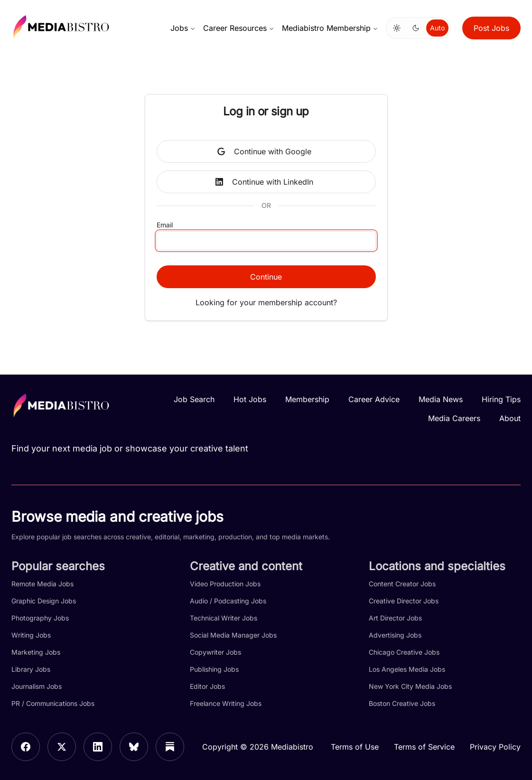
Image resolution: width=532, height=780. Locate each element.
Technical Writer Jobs (224, 618)
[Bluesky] (134, 747)
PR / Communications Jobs (53, 703)
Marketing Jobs (36, 652)
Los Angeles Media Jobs (407, 669)
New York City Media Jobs (410, 686)
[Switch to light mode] (397, 28)
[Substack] (170, 747)
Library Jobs (31, 669)
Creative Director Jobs (404, 601)
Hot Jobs (250, 399)
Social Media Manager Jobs (233, 635)
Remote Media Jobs (42, 584)
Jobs (183, 28)
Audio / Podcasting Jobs (228, 601)
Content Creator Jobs (402, 584)
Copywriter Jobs (215, 652)
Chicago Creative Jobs (404, 652)
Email (165, 225)
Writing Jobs (31, 635)
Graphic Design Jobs (44, 601)
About (510, 418)
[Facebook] (26, 747)
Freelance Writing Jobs (226, 703)
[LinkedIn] (98, 747)
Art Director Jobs (395, 618)
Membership (307, 399)
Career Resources (239, 28)
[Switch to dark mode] (416, 28)
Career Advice (374, 399)
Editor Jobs (207, 686)
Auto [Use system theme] (437, 28)
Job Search (194, 399)
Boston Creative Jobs (402, 703)
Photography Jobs (40, 618)
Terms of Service (424, 747)
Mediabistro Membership (330, 28)
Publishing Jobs (214, 669)
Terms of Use (355, 747)
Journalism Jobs (37, 686)
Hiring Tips (501, 399)
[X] (62, 747)
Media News (441, 399)
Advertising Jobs (395, 635)
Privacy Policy (495, 747)
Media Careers (454, 418)
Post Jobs (491, 28)
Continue (266, 277)
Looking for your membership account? (266, 302)
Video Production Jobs (225, 584)
